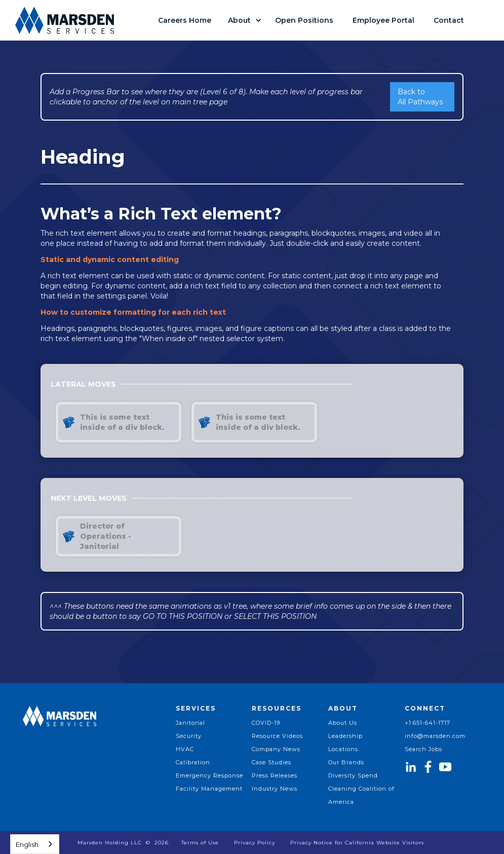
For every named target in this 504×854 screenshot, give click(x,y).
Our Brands (346, 762)
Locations (343, 749)
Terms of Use (200, 843)
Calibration (193, 762)
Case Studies (272, 762)
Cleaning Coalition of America (361, 795)
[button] (243, 20)
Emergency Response (209, 775)
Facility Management (209, 789)
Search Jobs (423, 749)
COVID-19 (266, 723)
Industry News (275, 789)
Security (189, 736)
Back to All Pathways (420, 97)
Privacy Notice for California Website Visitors (357, 843)
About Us (343, 723)
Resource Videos (277, 736)
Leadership (345, 736)
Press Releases (275, 775)
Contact (449, 20)
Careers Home (185, 20)
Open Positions (304, 20)
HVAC (185, 749)
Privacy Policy (255, 843)
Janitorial (190, 723)
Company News (276, 749)
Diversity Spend (353, 775)
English (27, 844)
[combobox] (35, 844)
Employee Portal (383, 20)
